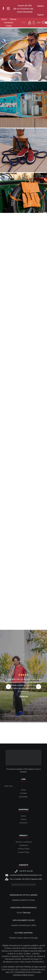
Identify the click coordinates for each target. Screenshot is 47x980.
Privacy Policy (24, 849)
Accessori (9, 23)
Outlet (9, 26)
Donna (13, 19)
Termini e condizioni (24, 842)
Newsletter (23, 797)
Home (23, 790)
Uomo (4, 19)
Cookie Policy (24, 852)
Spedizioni (24, 845)
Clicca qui (27, 913)
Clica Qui (29, 956)
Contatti (23, 793)
